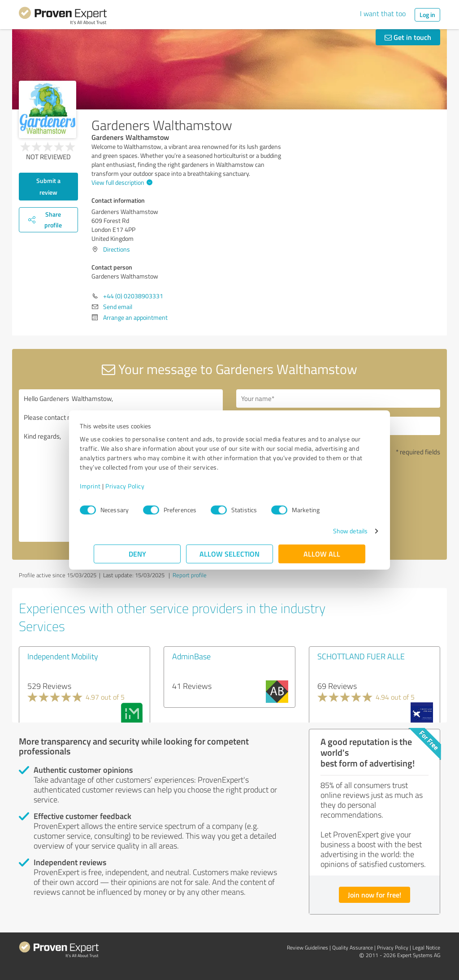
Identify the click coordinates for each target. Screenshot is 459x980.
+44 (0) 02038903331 (133, 296)
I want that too (383, 13)
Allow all (322, 554)
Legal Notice (426, 947)
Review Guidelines (307, 947)
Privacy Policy (139, 486)
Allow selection (229, 554)
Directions (117, 249)
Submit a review (48, 186)
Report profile (190, 575)
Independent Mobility (63, 656)
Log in (427, 15)
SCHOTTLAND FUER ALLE (361, 656)
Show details (336, 531)
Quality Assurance (353, 947)
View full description (121, 182)
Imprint (104, 486)
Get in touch (408, 37)
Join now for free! (375, 895)
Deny (137, 554)
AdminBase (191, 656)
